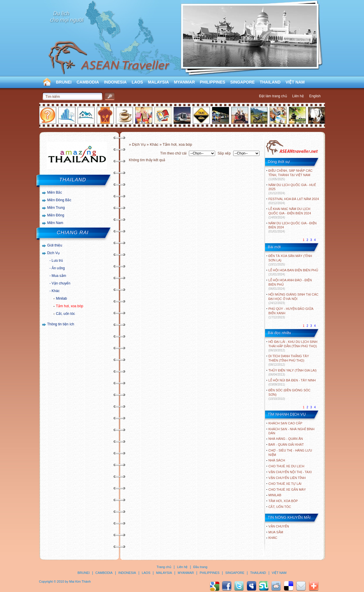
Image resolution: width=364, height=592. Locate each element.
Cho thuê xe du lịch (287, 466)
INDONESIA (115, 82)
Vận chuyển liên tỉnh (287, 478)
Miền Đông (56, 215)
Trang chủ (164, 567)
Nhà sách (277, 460)
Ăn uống (58, 268)
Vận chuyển (61, 283)
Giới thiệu (55, 245)
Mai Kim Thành (80, 581)
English (315, 96)
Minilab (62, 298)
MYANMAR (184, 82)
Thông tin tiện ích (61, 324)
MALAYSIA (159, 82)
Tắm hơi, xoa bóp (70, 306)
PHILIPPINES (213, 82)
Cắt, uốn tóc (66, 314)
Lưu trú (57, 261)
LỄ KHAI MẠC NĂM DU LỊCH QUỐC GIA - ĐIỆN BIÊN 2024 (290, 213)
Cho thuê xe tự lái (285, 484)
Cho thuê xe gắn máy (287, 489)
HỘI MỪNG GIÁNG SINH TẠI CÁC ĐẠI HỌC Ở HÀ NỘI (294, 299)
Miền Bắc (55, 192)
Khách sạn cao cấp (285, 423)
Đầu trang (200, 567)
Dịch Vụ (54, 253)
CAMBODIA (88, 82)
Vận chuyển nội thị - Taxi (290, 472)
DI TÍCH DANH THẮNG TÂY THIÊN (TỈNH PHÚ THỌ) (289, 360)
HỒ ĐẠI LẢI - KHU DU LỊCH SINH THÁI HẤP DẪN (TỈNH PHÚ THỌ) (293, 346)
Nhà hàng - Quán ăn (286, 439)
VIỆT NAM (295, 82)
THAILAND (270, 82)
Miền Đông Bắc (59, 200)
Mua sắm (59, 276)
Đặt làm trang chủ (273, 96)
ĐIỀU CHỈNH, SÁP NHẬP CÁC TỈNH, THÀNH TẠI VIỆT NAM (291, 175)
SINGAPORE (243, 82)
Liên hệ (298, 96)
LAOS (137, 82)
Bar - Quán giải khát (286, 445)
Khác (56, 291)
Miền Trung (56, 208)
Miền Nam (55, 223)
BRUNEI (64, 82)
